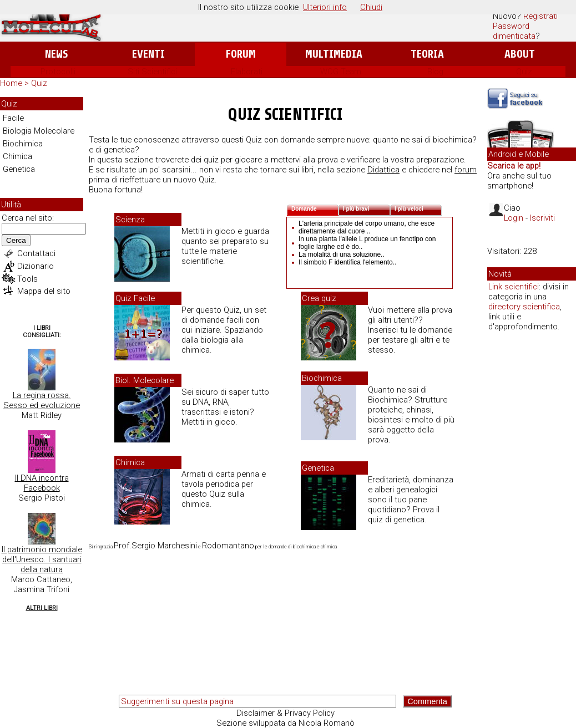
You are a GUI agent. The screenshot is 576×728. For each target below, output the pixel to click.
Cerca (16, 240)
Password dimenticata (514, 31)
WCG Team (341, 72)
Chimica (17, 156)
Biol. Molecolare (145, 380)
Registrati (540, 16)
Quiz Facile (135, 298)
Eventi (148, 54)
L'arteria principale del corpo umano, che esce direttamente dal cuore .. (367, 227)
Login (514, 218)
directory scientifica (524, 307)
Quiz (524, 72)
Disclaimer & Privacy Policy (286, 713)
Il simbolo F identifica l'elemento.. (347, 262)
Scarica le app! (514, 166)
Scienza (130, 220)
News (56, 54)
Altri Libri (42, 608)
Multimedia (334, 54)
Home (11, 83)
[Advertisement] (532, 510)
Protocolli (58, 72)
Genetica (19, 169)
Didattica (383, 170)
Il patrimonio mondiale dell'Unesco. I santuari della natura (42, 559)
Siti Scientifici (152, 72)
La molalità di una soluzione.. (342, 254)
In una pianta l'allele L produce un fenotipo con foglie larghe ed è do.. (367, 243)
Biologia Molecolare (39, 131)
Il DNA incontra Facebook (42, 483)
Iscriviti (542, 218)
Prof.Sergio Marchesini (155, 546)
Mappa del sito (44, 291)
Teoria (427, 54)
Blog (435, 72)
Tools (27, 279)
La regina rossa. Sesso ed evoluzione (42, 400)
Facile (13, 118)
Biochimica (23, 144)
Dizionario (36, 266)
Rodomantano (228, 546)
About (520, 54)
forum (466, 170)
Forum (241, 54)
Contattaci (36, 253)
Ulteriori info (325, 7)
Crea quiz (319, 298)
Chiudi (371, 7)
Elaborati (247, 72)
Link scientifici (514, 287)
